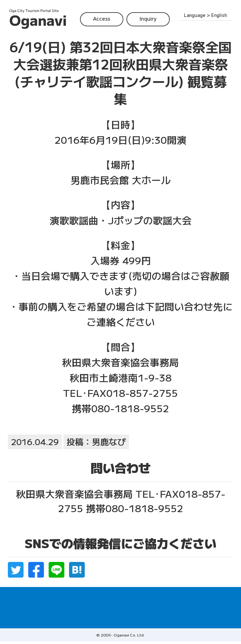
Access (102, 18)
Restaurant (159, 600)
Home (16, 612)
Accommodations (195, 600)
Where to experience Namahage (45, 600)
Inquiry (148, 18)
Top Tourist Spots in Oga (113, 600)
